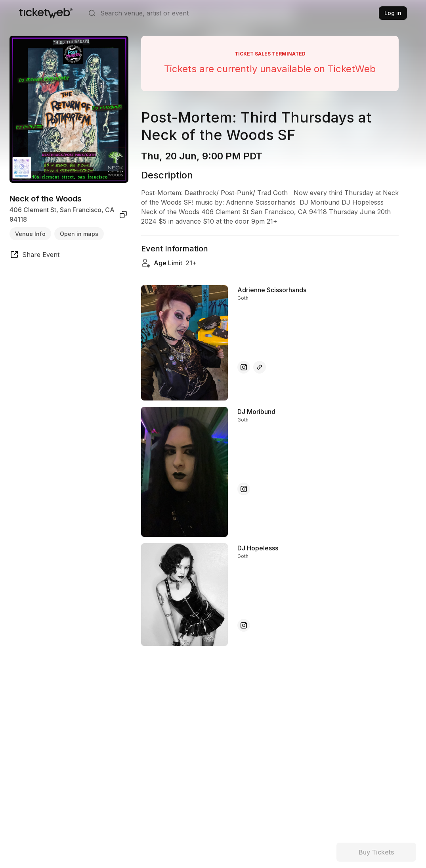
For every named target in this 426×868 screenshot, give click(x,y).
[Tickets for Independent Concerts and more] (46, 13)
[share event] (34, 256)
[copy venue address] (123, 215)
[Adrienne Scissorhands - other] (260, 367)
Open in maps (79, 234)
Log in (393, 13)
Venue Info (30, 234)
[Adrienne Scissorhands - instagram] (244, 367)
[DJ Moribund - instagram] (244, 489)
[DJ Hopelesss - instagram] (244, 625)
